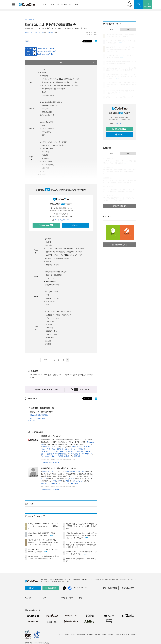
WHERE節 (45, 158)
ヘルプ (61, 635)
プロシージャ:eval (48, 149)
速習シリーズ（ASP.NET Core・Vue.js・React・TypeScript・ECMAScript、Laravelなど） (66, 451)
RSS (68, 481)
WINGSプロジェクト (49, 447)
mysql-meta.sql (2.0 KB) (45, 48)
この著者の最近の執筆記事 (50, 462)
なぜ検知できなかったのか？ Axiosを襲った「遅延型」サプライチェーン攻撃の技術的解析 (82, 526)
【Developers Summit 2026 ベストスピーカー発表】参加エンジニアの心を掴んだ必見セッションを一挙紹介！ (81, 535)
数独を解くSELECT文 (49, 105)
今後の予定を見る (119, 245)
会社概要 (97, 635)
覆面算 (44, 92)
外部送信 (134, 635)
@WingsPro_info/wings (49, 483)
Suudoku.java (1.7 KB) (45, 54)
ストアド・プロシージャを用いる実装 (53, 142)
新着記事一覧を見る (120, 206)
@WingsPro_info (78, 481)
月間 (128, 30)
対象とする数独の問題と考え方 (51, 102)
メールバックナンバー (61, 220)
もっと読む (32, 421)
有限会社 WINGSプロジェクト (75, 472)
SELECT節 (45, 152)
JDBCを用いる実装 (47, 122)
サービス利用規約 (108, 635)
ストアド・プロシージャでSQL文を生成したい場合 (60, 85)
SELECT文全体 (52, 331)
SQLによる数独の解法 (37, 418)
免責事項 (90, 635)
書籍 (76, 5)
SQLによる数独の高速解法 (39, 415)
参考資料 (48, 344)
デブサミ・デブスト (65, 5)
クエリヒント (46, 109)
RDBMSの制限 (47, 112)
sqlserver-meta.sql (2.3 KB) (47, 51)
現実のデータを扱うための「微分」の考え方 (120, 97)
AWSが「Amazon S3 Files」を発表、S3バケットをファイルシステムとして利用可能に (43, 526)
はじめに (43, 69)
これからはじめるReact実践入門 (81, 454)
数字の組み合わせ (48, 95)
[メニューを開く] (13, 4)
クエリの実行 (46, 132)
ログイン (75, 225)
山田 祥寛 (50, 32)
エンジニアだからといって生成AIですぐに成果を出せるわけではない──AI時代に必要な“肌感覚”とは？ (81, 545)
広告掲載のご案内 (128, 588)
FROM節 (45, 155)
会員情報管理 (81, 635)
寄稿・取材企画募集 (110, 588)
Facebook (75, 483)
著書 (55, 481)
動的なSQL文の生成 (47, 115)
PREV (45, 360)
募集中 (71, 479)
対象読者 (43, 72)
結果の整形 (50, 338)
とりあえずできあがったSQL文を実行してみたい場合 (60, 79)
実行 (43, 135)
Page (31, 82)
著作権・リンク (70, 635)
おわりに (48, 341)
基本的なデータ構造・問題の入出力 (54, 145)
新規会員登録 (46, 225)
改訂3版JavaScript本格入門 (56, 454)
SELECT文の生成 (48, 129)
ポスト (87, 41)
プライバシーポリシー (122, 635)
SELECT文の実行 (52, 334)
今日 (111, 30)
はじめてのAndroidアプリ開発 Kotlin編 (56, 456)
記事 (53, 5)
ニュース (44, 4)
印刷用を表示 (31, 399)
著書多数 (77, 456)
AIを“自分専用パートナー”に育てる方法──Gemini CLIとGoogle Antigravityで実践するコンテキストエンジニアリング (43, 542)
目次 (77, 63)
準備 (43, 125)
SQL (27, 41)
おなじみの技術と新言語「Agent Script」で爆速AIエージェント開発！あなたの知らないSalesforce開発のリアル (119, 172)
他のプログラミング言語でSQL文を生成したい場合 (60, 82)
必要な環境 (44, 76)
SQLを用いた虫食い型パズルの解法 (53, 89)
